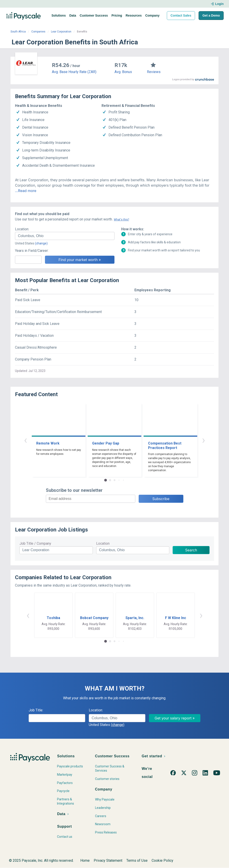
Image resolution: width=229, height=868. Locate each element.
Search (191, 550)
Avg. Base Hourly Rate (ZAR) (74, 72)
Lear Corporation (61, 32)
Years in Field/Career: (32, 251)
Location (103, 543)
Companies (38, 32)
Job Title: (36, 710)
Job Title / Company (35, 543)
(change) (41, 243)
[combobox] (65, 236)
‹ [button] (25, 440)
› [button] (204, 440)
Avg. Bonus (123, 72)
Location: (22, 229)
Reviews (154, 72)
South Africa (18, 32)
